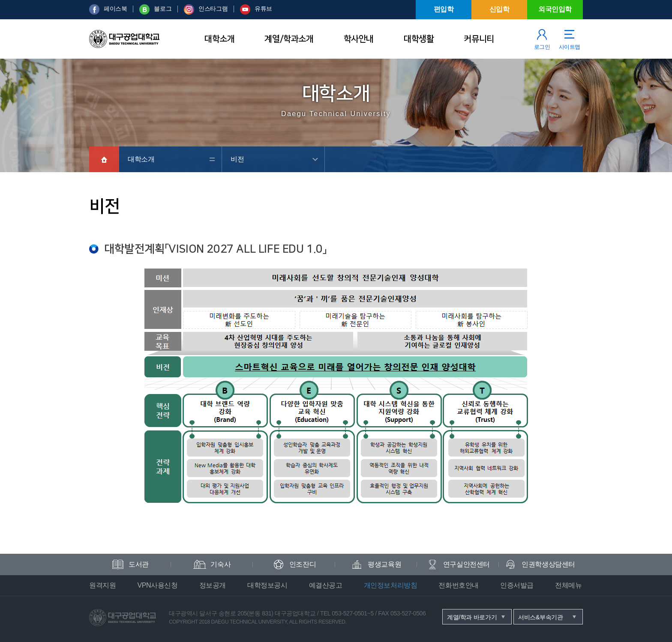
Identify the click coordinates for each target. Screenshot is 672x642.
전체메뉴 (568, 585)
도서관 (139, 564)
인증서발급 (517, 585)
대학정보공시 (267, 585)
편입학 (444, 9)
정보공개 (213, 585)
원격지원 (102, 585)
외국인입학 (555, 9)
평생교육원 (384, 564)
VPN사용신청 (157, 585)
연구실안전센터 (466, 564)
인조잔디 (303, 564)
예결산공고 (326, 585)
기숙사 (220, 564)
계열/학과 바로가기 (472, 617)
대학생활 (419, 39)
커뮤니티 (479, 39)
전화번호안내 (459, 585)
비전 (237, 159)
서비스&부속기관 (541, 617)
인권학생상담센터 (548, 564)
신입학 (499, 9)
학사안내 (359, 39)
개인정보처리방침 (391, 585)
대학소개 (219, 39)
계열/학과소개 (289, 39)
